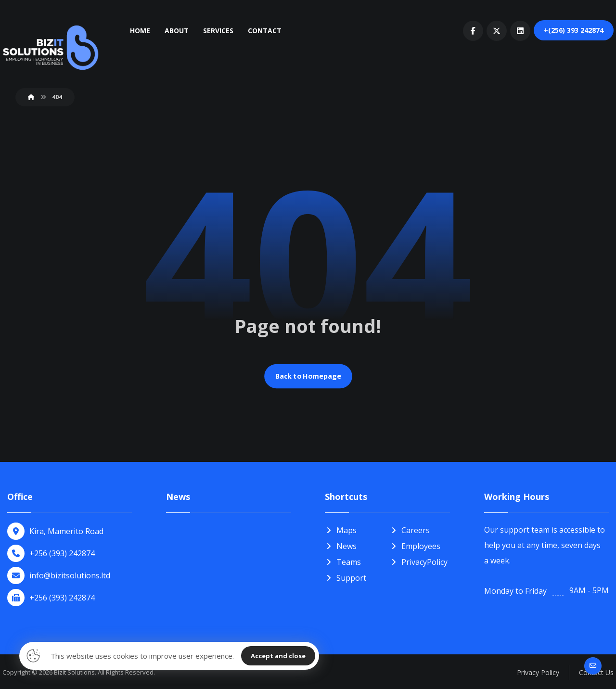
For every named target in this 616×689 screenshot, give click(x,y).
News (341, 546)
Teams (343, 561)
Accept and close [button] (278, 656)
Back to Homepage (308, 376)
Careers (410, 530)
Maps (341, 530)
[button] (473, 31)
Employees (415, 546)
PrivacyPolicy (419, 561)
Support (346, 576)
